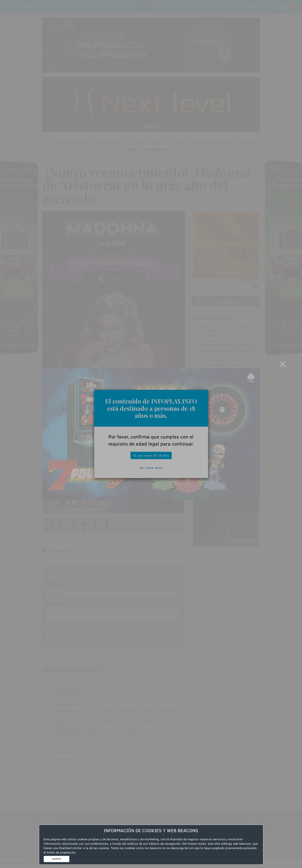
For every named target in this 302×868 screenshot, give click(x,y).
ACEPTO (56, 859)
